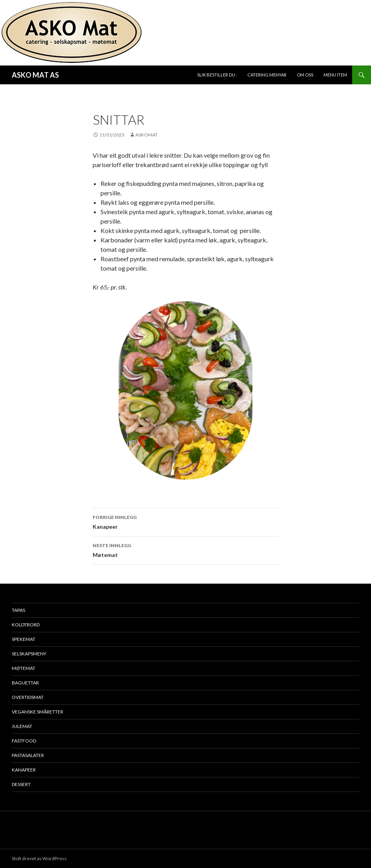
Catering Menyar (267, 75)
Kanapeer (186, 521)
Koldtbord (26, 625)
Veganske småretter (37, 712)
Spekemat (24, 639)
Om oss (305, 75)
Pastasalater (28, 755)
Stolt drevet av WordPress (39, 858)
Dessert (21, 784)
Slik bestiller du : (217, 75)
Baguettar (25, 683)
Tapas (18, 610)
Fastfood (24, 741)
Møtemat (186, 550)
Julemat (22, 726)
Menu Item (335, 75)
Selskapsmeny (29, 654)
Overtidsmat (28, 697)
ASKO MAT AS (35, 75)
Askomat (147, 135)
